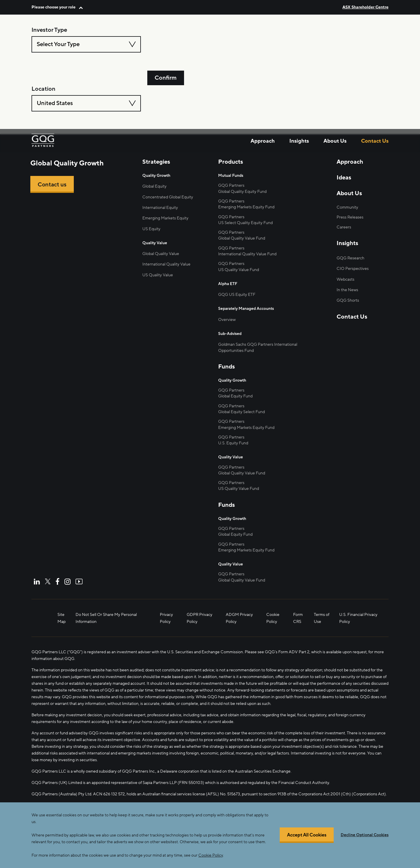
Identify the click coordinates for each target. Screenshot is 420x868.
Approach (263, 85)
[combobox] (86, 44)
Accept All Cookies (307, 835)
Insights (299, 85)
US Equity (151, 229)
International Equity (160, 208)
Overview (227, 319)
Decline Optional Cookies (365, 835)
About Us (335, 85)
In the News (347, 290)
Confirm (166, 44)
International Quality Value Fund (247, 254)
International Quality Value (166, 265)
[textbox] (86, 44)
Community (347, 207)
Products (231, 162)
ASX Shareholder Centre (365, 7)
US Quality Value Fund (239, 488)
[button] (57, 7)
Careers (344, 227)
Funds (226, 367)
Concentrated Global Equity (168, 197)
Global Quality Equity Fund (242, 191)
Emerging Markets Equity (165, 218)
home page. (147, 100)
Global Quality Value (161, 254)
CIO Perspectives (353, 269)
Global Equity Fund (235, 396)
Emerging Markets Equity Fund (246, 207)
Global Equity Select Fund (242, 412)
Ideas (344, 178)
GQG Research (350, 258)
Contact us (52, 185)
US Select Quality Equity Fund (245, 222)
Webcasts (345, 280)
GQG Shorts (348, 301)
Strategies (156, 162)
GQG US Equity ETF (237, 294)
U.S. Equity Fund (233, 443)
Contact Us (375, 85)
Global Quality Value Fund (242, 238)
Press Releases (350, 217)
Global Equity (154, 186)
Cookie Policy (211, 855)
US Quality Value (158, 276)
